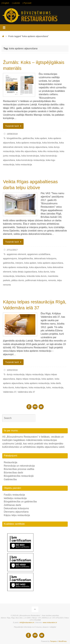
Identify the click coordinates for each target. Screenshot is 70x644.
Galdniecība (10, 479)
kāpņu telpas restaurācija (28, 379)
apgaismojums (10, 258)
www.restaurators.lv (50, 622)
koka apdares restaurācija (28, 143)
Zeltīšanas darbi (12, 505)
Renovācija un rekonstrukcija (19, 466)
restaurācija (58, 387)
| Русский (27, 3)
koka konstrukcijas (30, 156)
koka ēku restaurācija (48, 151)
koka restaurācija (24, 165)
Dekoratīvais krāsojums (16, 508)
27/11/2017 (12, 250)
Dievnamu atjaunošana (16, 512)
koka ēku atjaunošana (26, 151)
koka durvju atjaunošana (36, 147)
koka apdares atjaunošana (50, 263)
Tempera (53, 641)
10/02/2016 (12, 370)
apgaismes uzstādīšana (39, 254)
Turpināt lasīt (14, 126)
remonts (52, 280)
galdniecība (28, 138)
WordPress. (63, 641)
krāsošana (20, 276)
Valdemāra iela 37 (26, 392)
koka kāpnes (21, 387)
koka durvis (44, 272)
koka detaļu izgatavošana (25, 272)
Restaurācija (11, 462)
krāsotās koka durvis (37, 276)
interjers (19, 263)
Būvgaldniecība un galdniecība (20, 502)
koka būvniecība (50, 143)
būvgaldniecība (14, 138)
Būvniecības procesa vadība (19, 469)
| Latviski (16, 3)
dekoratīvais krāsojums (45, 258)
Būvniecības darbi (13, 473)
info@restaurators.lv (27, 622)
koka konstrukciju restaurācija (30, 160)
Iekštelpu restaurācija (15, 498)
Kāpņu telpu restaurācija (17, 515)
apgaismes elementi (16, 254)
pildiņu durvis (18, 280)
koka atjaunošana (38, 267)
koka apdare (41, 138)
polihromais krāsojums (36, 280)
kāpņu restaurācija (35, 374)
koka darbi (56, 383)
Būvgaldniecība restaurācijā (19, 476)
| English (5, 3)
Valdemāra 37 (10, 392)
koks (49, 387)
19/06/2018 (12, 134)
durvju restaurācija (16, 374)
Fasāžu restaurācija (14, 495)
